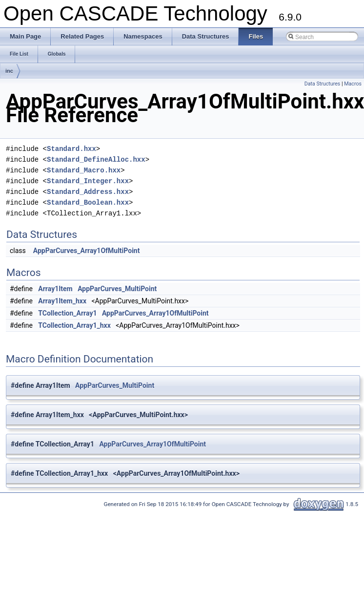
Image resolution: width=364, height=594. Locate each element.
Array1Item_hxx (62, 301)
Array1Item (55, 289)
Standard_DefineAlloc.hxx (96, 159)
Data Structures (323, 84)
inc (9, 71)
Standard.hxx (71, 149)
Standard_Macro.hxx (84, 170)
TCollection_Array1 (67, 313)
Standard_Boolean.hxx (88, 202)
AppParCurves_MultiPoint (117, 289)
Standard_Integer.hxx (88, 181)
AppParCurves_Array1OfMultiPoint (87, 251)
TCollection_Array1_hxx (74, 325)
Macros (353, 84)
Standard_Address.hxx (88, 192)
